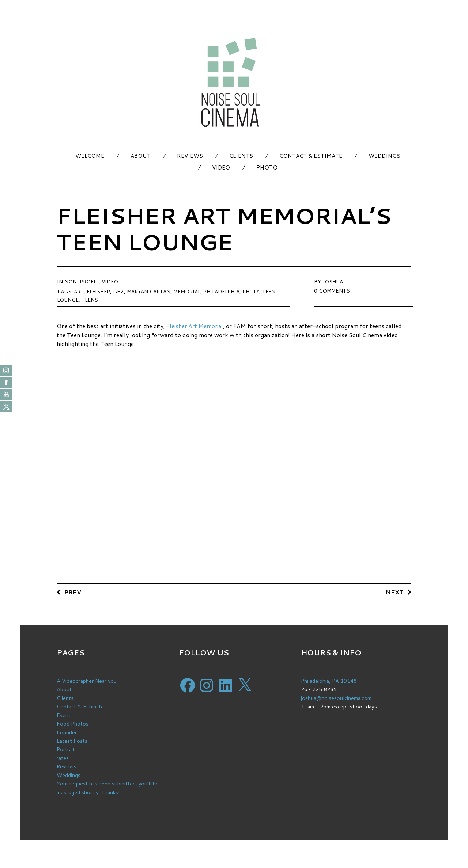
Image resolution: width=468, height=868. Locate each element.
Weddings (384, 156)
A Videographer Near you (87, 681)
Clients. (66, 698)
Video (221, 167)
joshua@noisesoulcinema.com (337, 698)
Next (395, 592)
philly (255, 291)
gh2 (120, 291)
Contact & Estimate (311, 156)
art (79, 291)
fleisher (99, 291)
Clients (241, 156)
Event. (64, 715)
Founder (67, 732)
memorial (189, 291)
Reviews (190, 156)
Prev (73, 592)
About (141, 156)
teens (91, 299)
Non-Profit (82, 281)
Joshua (333, 281)
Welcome (90, 156)
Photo (267, 167)
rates (63, 757)
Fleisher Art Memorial (196, 326)
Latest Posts (72, 740)
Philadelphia (225, 291)
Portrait (66, 748)
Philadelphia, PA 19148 (330, 681)
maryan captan (150, 291)
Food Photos (73, 723)
